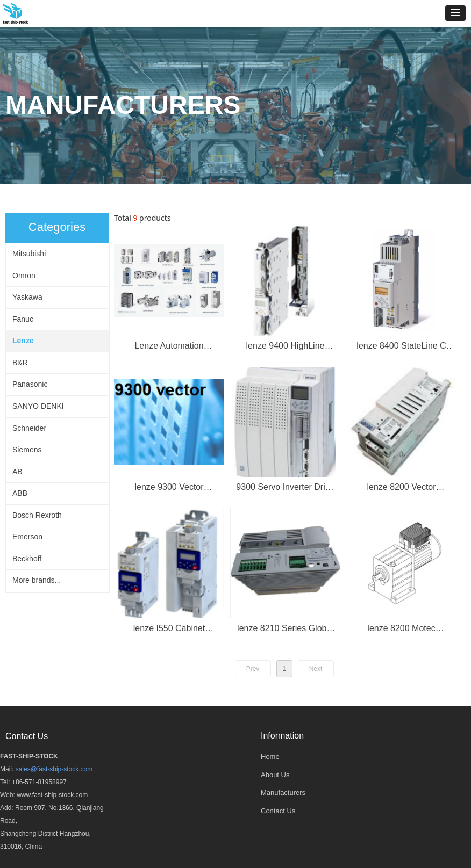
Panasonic (30, 384)
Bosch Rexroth (37, 515)
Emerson (27, 537)
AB (17, 472)
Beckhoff (27, 559)
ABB (20, 493)
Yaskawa (27, 297)
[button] (455, 13)
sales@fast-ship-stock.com (54, 769)
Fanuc (23, 319)
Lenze (23, 341)
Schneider (29, 428)
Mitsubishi (29, 254)
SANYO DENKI (38, 406)
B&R (20, 363)
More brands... (37, 580)
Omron (24, 276)
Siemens (27, 450)
